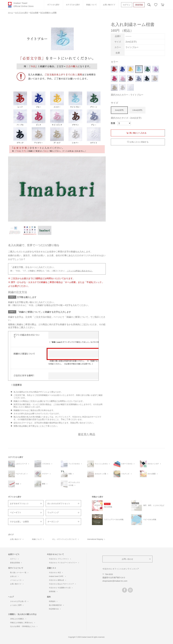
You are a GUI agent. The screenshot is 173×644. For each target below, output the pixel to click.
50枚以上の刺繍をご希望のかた (23, 623)
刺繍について (92, 5)
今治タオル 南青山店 (57, 580)
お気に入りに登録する (139, 142)
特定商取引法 (55, 609)
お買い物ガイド (109, 5)
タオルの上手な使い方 (19, 601)
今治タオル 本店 (56, 573)
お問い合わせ (127, 559)
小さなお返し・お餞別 (19, 522)
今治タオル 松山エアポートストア (62, 584)
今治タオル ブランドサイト (60, 559)
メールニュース (17, 580)
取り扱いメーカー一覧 (19, 573)
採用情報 (53, 591)
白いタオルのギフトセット (59, 504)
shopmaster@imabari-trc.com (115, 581)
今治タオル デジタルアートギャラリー (64, 563)
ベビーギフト (16, 512)
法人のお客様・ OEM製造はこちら (24, 626)
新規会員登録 (16, 563)
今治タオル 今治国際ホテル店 (61, 588)
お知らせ (14, 576)
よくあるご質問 (17, 605)
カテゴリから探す (73, 5)
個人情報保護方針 (56, 605)
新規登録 (139, 5)
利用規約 (53, 601)
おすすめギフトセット (19, 504)
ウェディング (53, 512)
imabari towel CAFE (57, 576)
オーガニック (53, 522)
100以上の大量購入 (18, 619)
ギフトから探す (53, 5)
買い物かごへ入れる (138, 133)
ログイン (127, 5)
